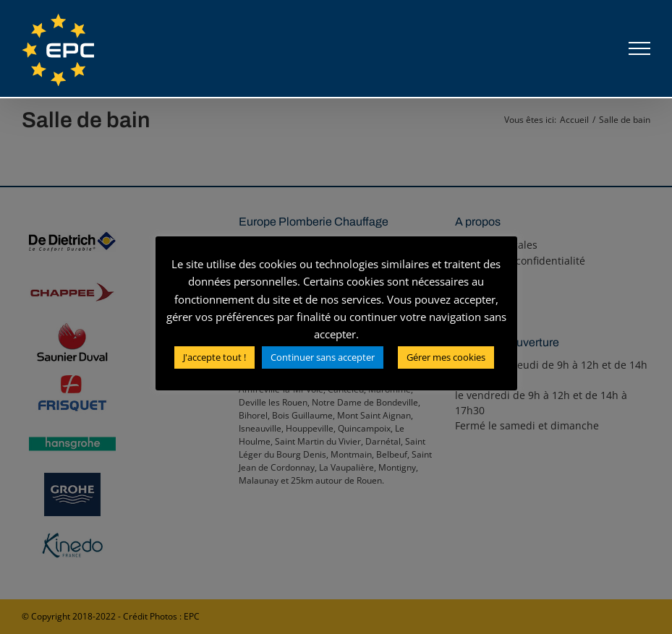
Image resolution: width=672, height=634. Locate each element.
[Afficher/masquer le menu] (640, 48)
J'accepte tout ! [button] (214, 357)
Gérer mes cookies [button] (446, 357)
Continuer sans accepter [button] (323, 357)
